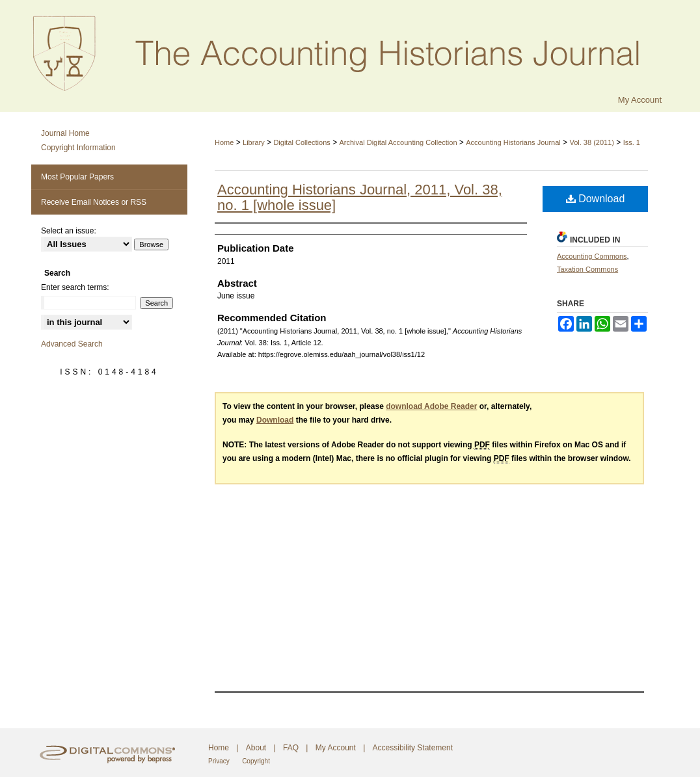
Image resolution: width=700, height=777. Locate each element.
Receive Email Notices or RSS (94, 202)
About (256, 748)
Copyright (256, 761)
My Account (336, 748)
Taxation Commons (587, 269)
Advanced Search (72, 344)
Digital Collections (302, 142)
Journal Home (65, 133)
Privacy (219, 761)
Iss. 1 (632, 142)
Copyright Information (78, 148)
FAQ (291, 748)
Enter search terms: (75, 287)
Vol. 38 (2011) (592, 142)
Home (224, 142)
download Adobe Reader (431, 406)
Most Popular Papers (77, 177)
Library (254, 142)
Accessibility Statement (413, 748)
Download (596, 199)
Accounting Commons (592, 256)
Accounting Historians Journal (513, 142)
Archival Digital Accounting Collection (398, 142)
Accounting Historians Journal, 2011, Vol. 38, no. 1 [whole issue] (360, 197)
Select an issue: (69, 231)
